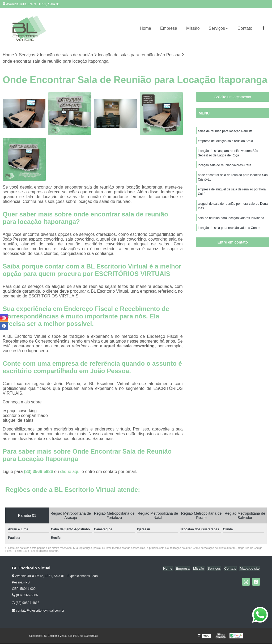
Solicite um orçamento (233, 97)
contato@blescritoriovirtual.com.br (38, 611)
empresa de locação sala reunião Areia (225, 142)
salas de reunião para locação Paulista (225, 131)
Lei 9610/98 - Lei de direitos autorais (37, 551)
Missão (193, 28)
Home (145, 28)
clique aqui (70, 472)
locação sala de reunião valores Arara (225, 167)
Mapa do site (250, 568)
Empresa (169, 28)
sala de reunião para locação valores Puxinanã (231, 221)
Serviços (217, 28)
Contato (245, 28)
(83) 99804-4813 (26, 603)
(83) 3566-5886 (39, 472)
